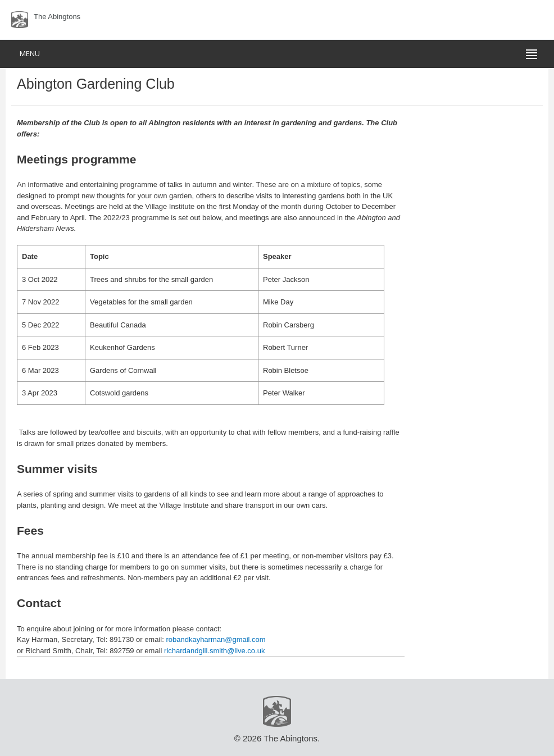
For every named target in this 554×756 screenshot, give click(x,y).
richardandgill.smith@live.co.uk (214, 651)
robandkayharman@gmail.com (215, 639)
